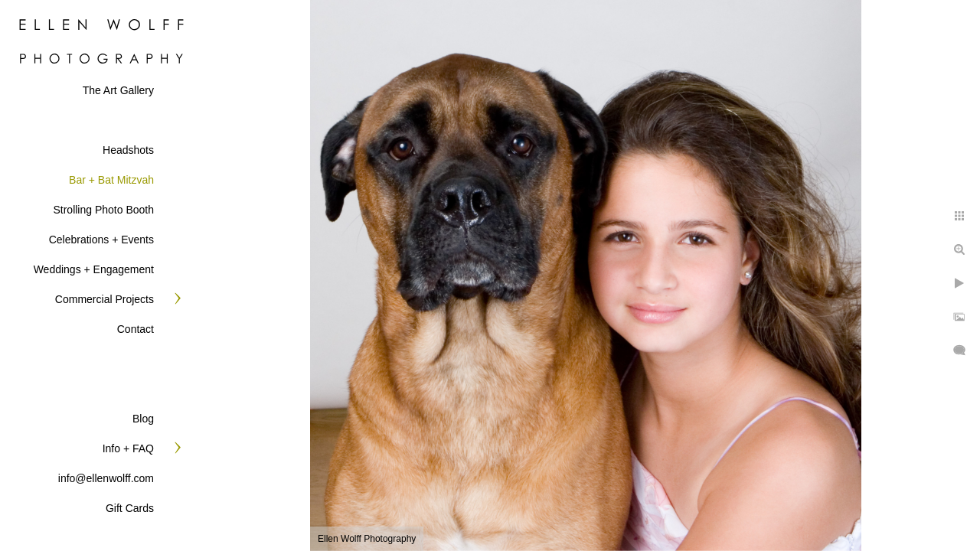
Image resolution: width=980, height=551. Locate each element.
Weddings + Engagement (94, 269)
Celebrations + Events (101, 240)
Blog (143, 419)
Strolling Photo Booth (103, 210)
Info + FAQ (128, 448)
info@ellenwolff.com (106, 478)
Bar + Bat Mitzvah (111, 180)
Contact (136, 329)
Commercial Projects (105, 299)
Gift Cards (130, 508)
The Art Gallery (118, 90)
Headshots (128, 150)
